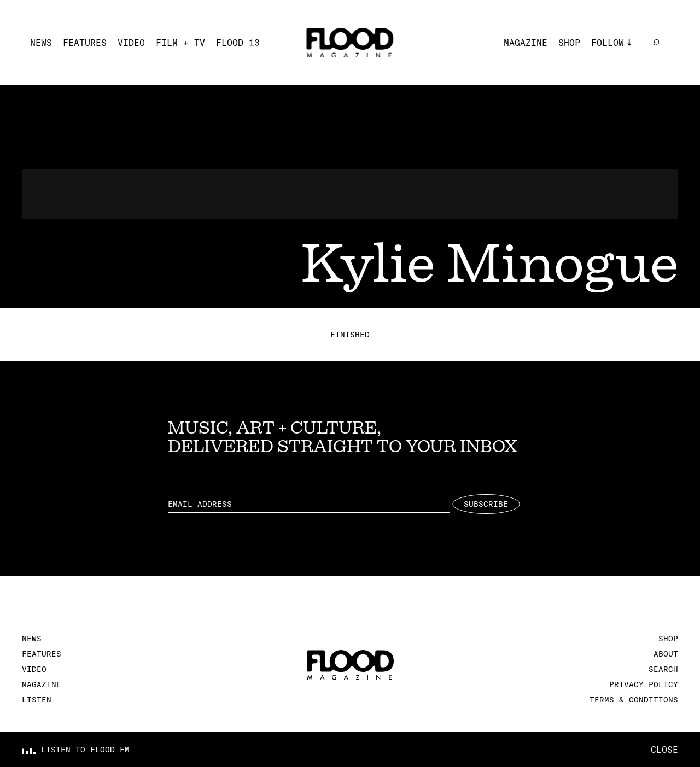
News (41, 43)
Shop (569, 43)
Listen (37, 700)
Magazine (526, 43)
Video (131, 43)
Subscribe (486, 504)
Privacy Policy (644, 684)
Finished (350, 335)
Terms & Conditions (634, 700)
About (666, 654)
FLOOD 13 (238, 43)
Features (85, 43)
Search (663, 669)
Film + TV (180, 43)
